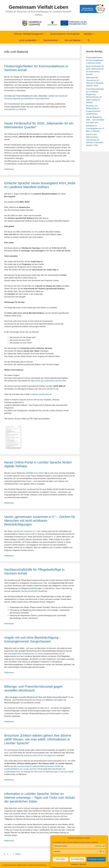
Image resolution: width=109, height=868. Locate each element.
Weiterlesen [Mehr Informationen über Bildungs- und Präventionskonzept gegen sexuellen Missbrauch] (9, 721)
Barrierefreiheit (53, 40)
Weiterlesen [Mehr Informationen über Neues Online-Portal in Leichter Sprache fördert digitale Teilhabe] (9, 502)
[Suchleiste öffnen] (89, 40)
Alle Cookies (61, 859)
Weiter (19, 854)
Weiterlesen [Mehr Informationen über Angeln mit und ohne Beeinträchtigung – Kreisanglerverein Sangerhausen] (9, 672)
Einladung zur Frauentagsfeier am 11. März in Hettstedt (95, 128)
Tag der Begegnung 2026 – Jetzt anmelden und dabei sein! (95, 120)
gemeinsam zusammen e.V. (25, 531)
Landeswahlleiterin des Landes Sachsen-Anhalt (23, 769)
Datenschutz (75, 864)
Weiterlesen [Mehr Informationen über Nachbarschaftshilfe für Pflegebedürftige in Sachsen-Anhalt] (9, 623)
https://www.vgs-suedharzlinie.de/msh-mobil (48, 381)
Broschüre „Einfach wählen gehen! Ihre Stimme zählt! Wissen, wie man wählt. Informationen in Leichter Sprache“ (38, 739)
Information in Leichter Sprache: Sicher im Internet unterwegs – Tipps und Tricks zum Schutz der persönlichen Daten (40, 797)
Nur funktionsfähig (78, 859)
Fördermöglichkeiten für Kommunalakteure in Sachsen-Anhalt (95, 60)
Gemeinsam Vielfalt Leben (38, 7)
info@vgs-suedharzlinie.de (41, 394)
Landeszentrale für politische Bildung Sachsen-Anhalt (38, 766)
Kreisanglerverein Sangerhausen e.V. (23, 653)
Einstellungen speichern (96, 859)
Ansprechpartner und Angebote (65, 34)
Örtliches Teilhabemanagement (31, 34)
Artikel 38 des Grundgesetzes (44, 755)
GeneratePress (41, 865)
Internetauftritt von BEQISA (15, 109)
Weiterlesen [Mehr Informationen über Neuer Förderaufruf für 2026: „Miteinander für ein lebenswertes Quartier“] (9, 169)
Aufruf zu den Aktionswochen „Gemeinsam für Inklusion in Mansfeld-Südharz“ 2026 (95, 140)
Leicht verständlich (30, 40)
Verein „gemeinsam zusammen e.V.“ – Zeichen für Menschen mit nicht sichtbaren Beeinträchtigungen (40, 520)
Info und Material (75, 40)
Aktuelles (91, 34)
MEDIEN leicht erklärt (35, 473)
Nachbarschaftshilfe (29, 591)
